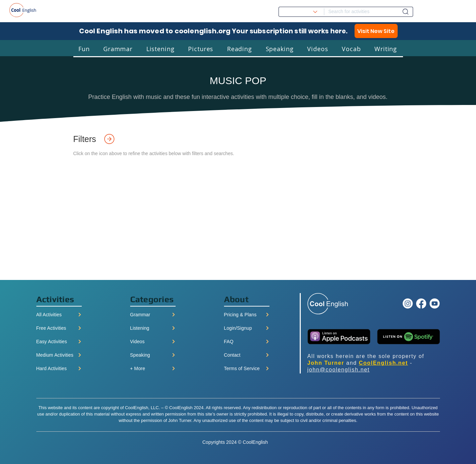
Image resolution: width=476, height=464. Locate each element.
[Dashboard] (406, 12)
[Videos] (153, 342)
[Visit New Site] (376, 31)
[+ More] (153, 368)
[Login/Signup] (247, 328)
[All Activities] (59, 315)
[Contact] (247, 355)
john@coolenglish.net (339, 370)
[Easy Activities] (59, 342)
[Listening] (153, 328)
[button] (84, 49)
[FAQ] (247, 342)
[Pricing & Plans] (247, 315)
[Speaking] (153, 355)
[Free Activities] (59, 328)
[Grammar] (153, 315)
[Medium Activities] (59, 355)
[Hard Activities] (59, 368)
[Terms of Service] (247, 368)
